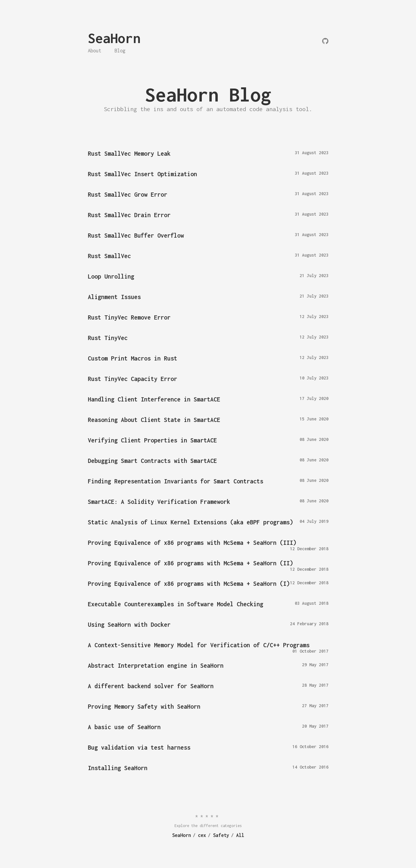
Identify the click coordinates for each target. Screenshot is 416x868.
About (95, 51)
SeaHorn (114, 38)
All (240, 835)
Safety (221, 835)
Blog (120, 51)
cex (202, 835)
